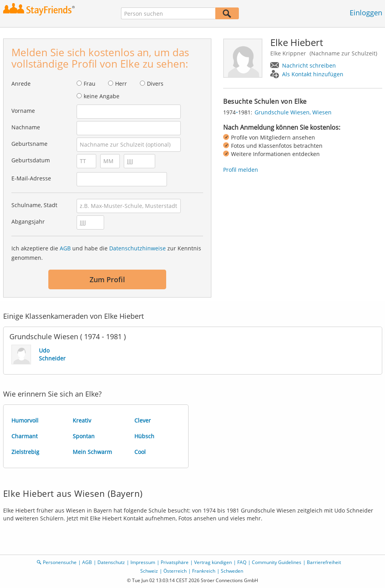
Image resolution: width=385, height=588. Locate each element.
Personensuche (60, 562)
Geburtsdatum (31, 160)
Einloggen (366, 13)
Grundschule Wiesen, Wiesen (293, 112)
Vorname (23, 111)
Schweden (232, 571)
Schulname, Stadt (34, 205)
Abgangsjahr (28, 221)
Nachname (26, 127)
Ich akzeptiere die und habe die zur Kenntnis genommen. (106, 253)
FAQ (242, 562)
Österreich (175, 571)
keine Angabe (102, 96)
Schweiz (149, 571)
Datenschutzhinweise (137, 248)
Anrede (21, 84)
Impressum (143, 562)
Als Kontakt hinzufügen (313, 74)
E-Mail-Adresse (31, 178)
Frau (90, 84)
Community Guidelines (277, 562)
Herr (121, 84)
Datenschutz (111, 562)
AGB (65, 248)
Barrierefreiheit (324, 562)
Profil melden (241, 170)
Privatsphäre (175, 562)
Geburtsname (29, 144)
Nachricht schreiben (309, 65)
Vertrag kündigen (213, 562)
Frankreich (204, 571)
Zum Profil (107, 279)
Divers (155, 84)
